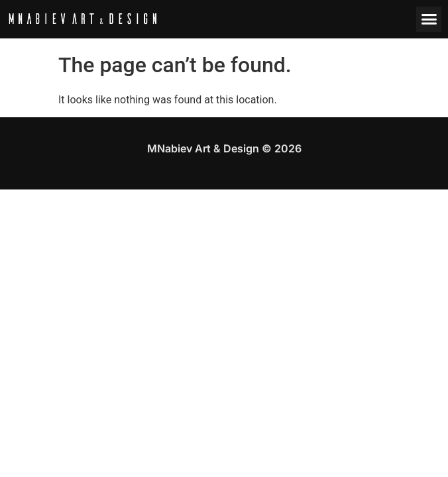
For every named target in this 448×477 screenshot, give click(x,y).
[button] (429, 19)
